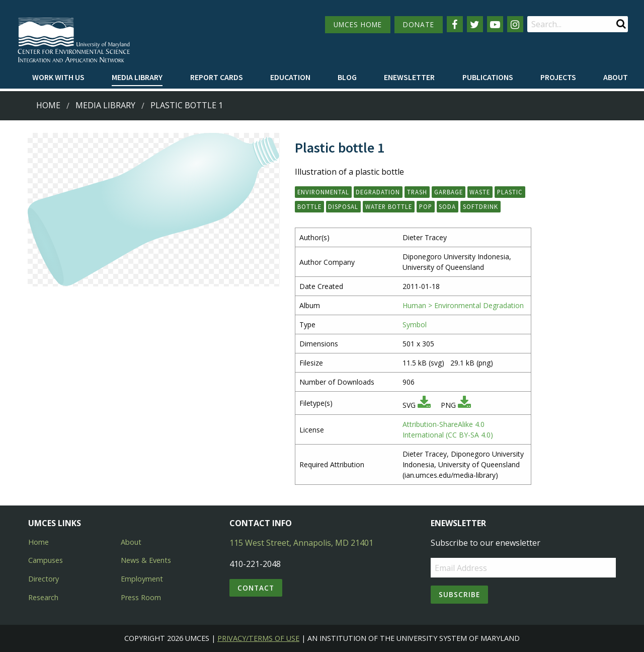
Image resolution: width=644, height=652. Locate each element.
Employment (142, 579)
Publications (488, 77)
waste (480, 192)
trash (417, 192)
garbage (449, 192)
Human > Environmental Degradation (463, 305)
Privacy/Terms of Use (258, 638)
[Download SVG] (424, 405)
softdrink (480, 206)
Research (43, 597)
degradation (378, 192)
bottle (309, 206)
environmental (323, 192)
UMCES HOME (358, 24)
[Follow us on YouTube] (495, 24)
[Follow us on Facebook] (455, 24)
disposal (343, 206)
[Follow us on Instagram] (515, 24)
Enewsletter (409, 77)
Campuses (46, 560)
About (616, 77)
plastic (510, 192)
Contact (256, 588)
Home (48, 105)
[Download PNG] (464, 405)
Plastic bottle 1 (187, 105)
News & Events (146, 560)
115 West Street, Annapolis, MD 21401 (301, 543)
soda (447, 206)
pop (426, 206)
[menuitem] (58, 78)
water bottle (389, 206)
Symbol (415, 324)
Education (290, 77)
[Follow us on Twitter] (475, 24)
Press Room (141, 597)
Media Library (137, 77)
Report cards (217, 77)
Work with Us (58, 77)
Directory (44, 579)
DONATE (419, 24)
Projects (558, 77)
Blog (347, 77)
